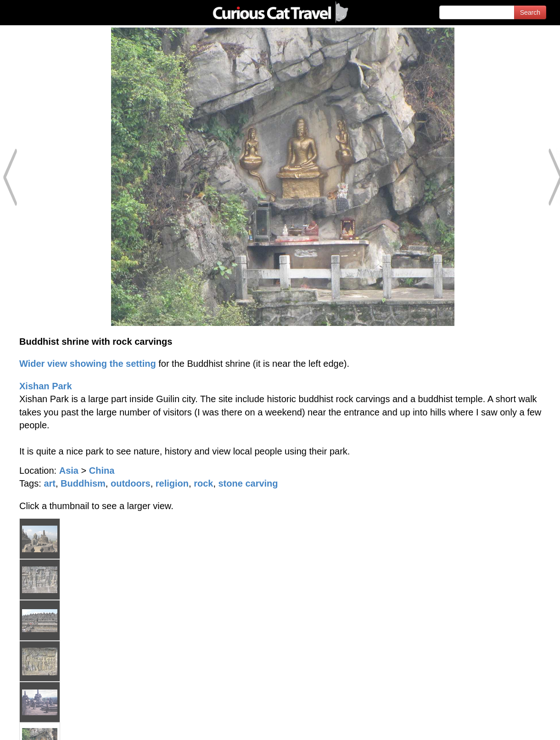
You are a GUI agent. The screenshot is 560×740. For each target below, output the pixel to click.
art (50, 483)
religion (172, 483)
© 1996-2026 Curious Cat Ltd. (56, 725)
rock (203, 483)
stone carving (248, 483)
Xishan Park (46, 386)
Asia (69, 471)
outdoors (131, 483)
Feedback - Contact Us (515, 725)
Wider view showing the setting (88, 364)
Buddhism (83, 483)
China (102, 471)
